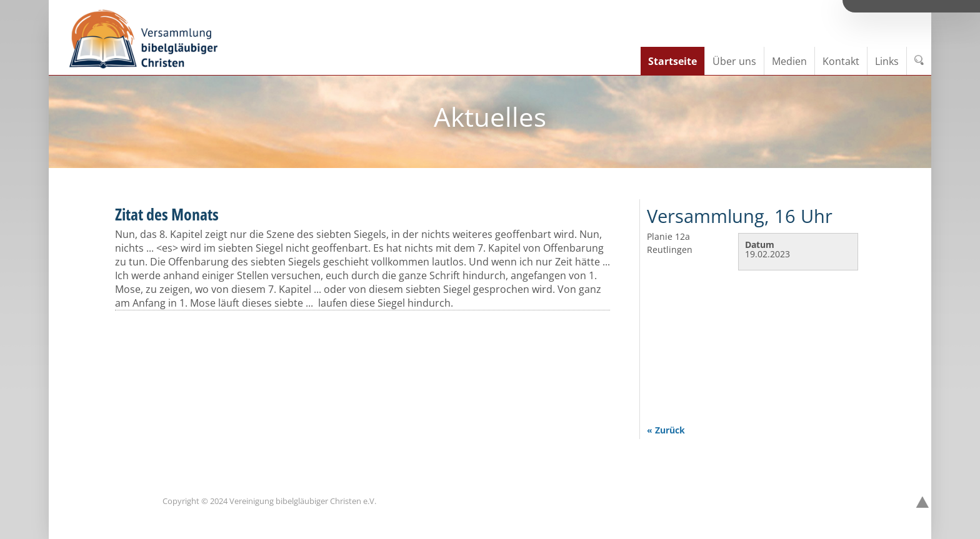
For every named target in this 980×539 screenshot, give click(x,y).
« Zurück (666, 430)
